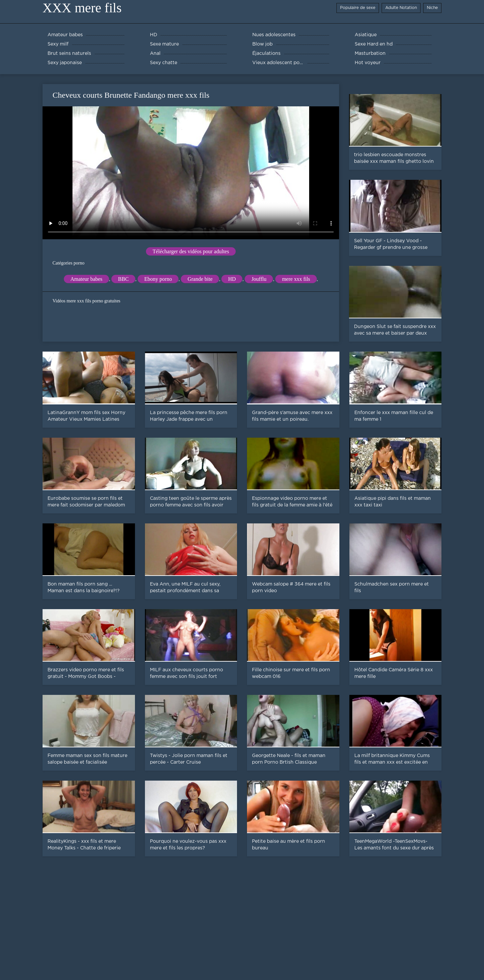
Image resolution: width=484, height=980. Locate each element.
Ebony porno (158, 279)
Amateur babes (86, 279)
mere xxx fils (296, 279)
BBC (123, 279)
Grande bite (200, 279)
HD (232, 279)
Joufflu (259, 279)
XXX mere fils (82, 8)
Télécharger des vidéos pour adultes (191, 251)
